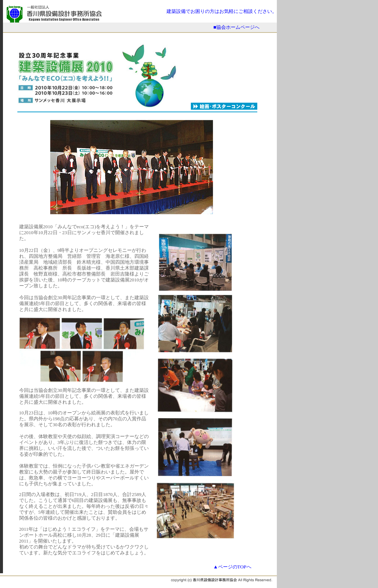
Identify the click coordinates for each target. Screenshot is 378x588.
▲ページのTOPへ (232, 567)
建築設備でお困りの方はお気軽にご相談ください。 (222, 11)
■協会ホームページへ (236, 27)
